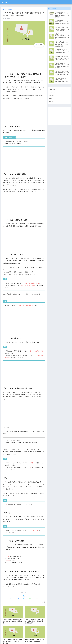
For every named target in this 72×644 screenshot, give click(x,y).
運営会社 (30, 640)
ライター (51, 96)
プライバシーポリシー (39, 640)
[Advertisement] (24, 59)
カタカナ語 (52, 89)
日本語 (51, 99)
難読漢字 (51, 102)
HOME (36, 637)
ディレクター (52, 93)
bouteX (5, 2)
